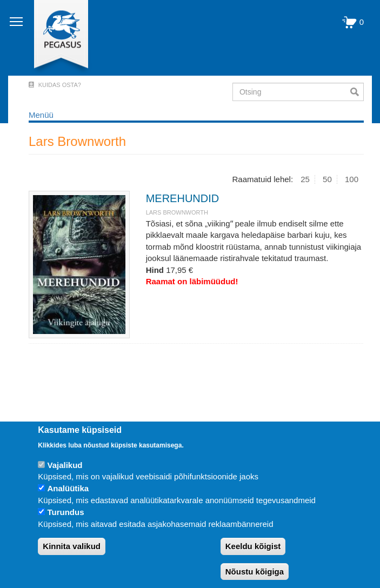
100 (352, 179)
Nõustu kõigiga (255, 572)
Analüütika (68, 488)
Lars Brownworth (177, 212)
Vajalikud (65, 465)
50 (327, 179)
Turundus (65, 512)
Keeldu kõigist (253, 546)
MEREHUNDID (183, 198)
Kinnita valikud (72, 546)
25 (305, 179)
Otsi (357, 92)
